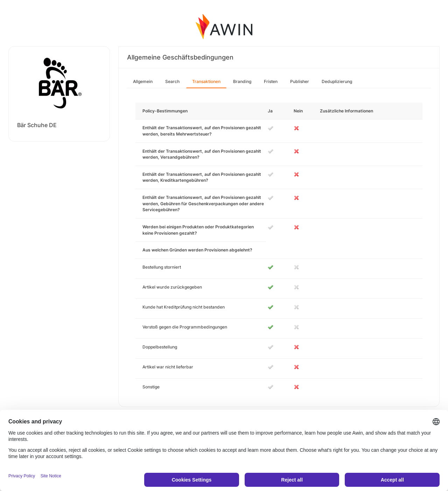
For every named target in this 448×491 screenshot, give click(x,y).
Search (172, 81)
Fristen (271, 81)
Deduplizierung (337, 81)
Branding (242, 81)
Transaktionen (206, 81)
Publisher (300, 81)
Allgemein (143, 81)
